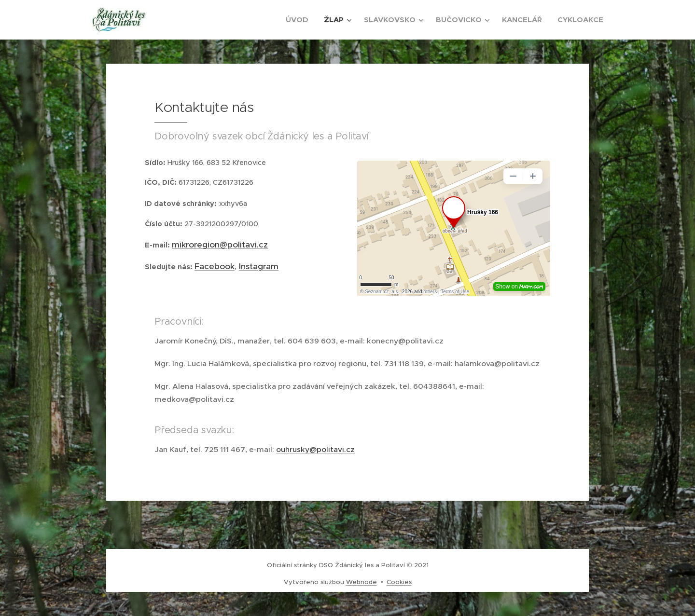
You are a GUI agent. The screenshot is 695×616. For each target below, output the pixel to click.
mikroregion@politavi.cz (220, 244)
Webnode (361, 582)
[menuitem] (300, 20)
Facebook (215, 266)
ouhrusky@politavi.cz (315, 449)
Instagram (259, 266)
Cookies (399, 582)
